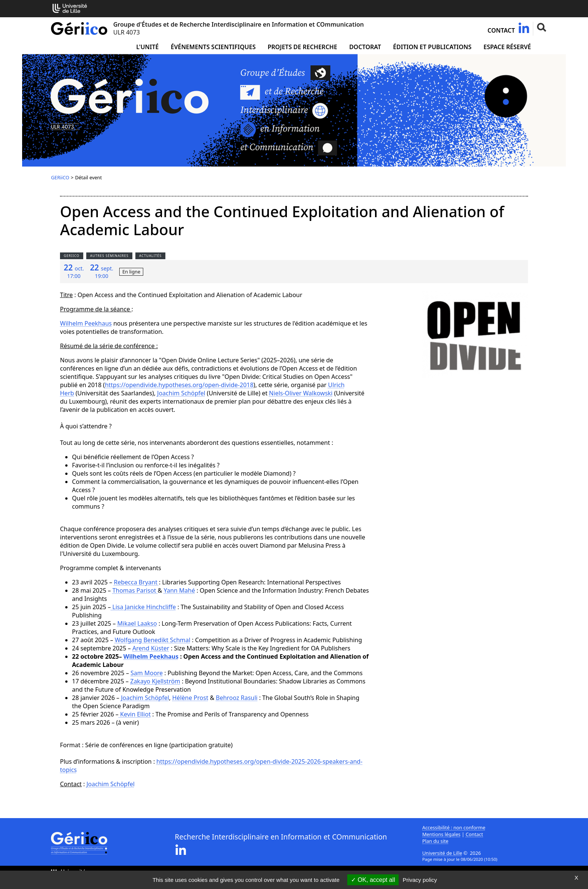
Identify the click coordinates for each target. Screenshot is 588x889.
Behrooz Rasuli (237, 698)
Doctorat (365, 47)
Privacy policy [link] (420, 880)
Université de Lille (442, 853)
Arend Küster (151, 648)
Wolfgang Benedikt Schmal (153, 640)
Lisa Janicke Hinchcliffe (143, 607)
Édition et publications (432, 47)
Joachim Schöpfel (181, 393)
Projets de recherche (302, 47)
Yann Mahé (179, 590)
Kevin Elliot (135, 714)
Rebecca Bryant (136, 582)
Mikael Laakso (137, 623)
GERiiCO (60, 177)
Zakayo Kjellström (155, 681)
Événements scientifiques (213, 47)
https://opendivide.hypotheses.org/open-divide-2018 (179, 385)
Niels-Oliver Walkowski (301, 393)
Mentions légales (441, 834)
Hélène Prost (190, 698)
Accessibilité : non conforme (454, 827)
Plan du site (435, 841)
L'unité (147, 47)
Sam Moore (147, 673)
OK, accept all (373, 880)
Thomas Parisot (135, 590)
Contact (501, 30)
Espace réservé (507, 47)
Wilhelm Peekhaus (86, 323)
